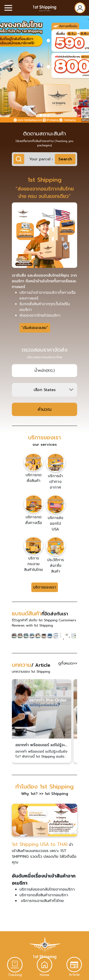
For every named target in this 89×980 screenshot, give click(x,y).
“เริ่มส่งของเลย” (35, 328)
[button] (2, 69)
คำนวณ (45, 409)
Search (65, 159)
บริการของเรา (45, 587)
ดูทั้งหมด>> (68, 663)
